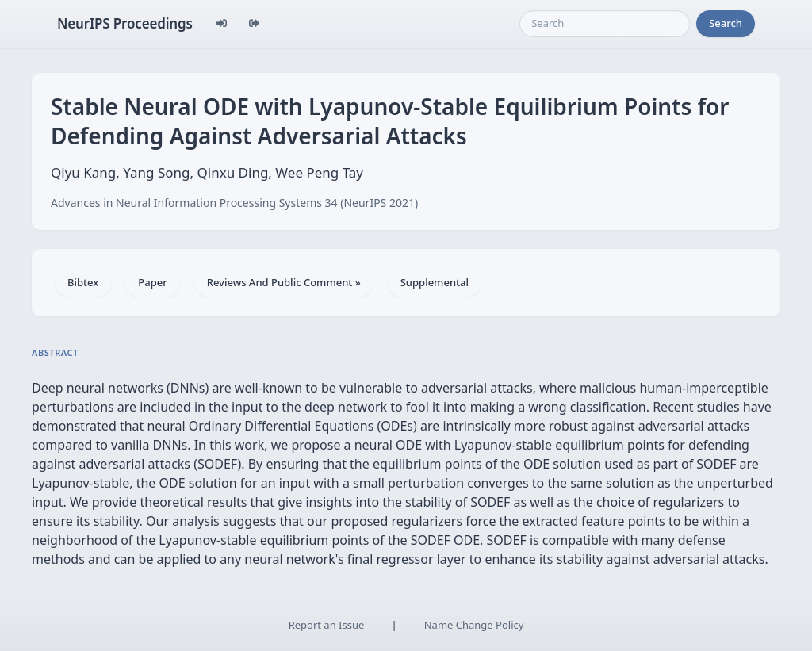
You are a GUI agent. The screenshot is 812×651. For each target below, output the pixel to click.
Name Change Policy (474, 625)
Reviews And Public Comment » (284, 282)
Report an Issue (327, 625)
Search (726, 23)
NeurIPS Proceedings (125, 23)
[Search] (605, 24)
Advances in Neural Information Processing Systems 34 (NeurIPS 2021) (234, 203)
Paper (152, 282)
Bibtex (83, 282)
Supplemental (435, 282)
